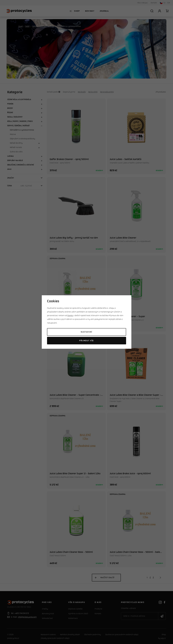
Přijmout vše (86, 341)
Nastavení (86, 332)
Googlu (70, 315)
